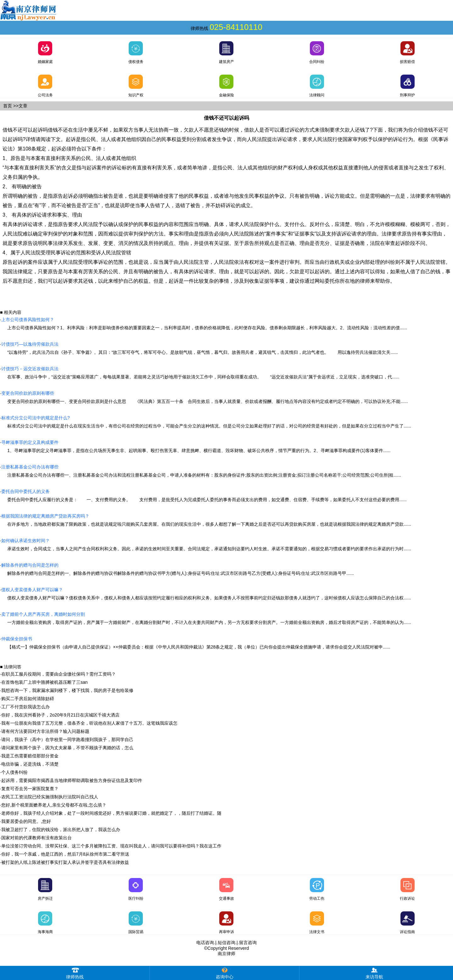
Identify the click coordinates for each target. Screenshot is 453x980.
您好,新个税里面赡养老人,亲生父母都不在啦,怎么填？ (54, 805)
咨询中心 (225, 973)
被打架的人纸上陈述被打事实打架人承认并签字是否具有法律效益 (65, 862)
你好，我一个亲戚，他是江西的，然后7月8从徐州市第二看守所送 (65, 854)
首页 (8, 106)
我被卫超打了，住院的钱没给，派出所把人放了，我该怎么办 (61, 830)
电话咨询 (205, 943)
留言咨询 (248, 943)
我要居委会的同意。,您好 (26, 821)
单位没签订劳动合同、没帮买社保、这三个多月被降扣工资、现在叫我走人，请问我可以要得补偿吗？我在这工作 (111, 846)
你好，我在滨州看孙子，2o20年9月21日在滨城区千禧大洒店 (61, 715)
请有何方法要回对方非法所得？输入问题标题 (45, 731)
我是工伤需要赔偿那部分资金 (30, 756)
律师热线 (75, 973)
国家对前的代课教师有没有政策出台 (36, 838)
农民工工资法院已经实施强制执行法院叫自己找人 (50, 797)
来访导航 (374, 973)
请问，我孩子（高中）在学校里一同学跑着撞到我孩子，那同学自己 (67, 739)
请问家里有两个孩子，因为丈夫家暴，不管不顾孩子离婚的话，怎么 (67, 748)
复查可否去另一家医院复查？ (30, 789)
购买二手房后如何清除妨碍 (28, 699)
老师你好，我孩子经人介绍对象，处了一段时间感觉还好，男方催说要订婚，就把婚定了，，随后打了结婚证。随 (111, 813)
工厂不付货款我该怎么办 (25, 707)
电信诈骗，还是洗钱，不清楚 (30, 764)
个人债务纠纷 (14, 772)
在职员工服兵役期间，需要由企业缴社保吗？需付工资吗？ (59, 674)
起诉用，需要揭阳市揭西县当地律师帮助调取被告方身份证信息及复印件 (72, 780)
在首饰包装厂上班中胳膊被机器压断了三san (45, 682)
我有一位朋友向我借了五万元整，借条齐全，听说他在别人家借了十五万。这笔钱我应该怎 (89, 723)
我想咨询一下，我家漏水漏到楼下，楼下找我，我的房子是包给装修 (67, 690)
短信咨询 (226, 943)
